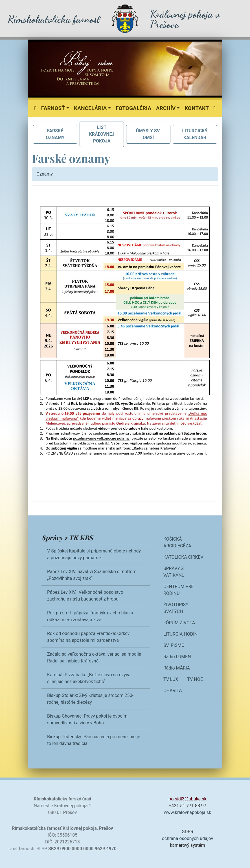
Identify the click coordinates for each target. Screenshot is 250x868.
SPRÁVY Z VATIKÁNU (174, 572)
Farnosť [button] (53, 108)
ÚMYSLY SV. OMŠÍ (148, 134)
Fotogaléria (133, 108)
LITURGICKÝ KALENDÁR (195, 134)
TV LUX (171, 679)
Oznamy (45, 174)
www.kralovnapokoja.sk (188, 812)
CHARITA (173, 691)
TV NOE (195, 679)
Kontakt (197, 108)
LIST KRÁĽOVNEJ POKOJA (102, 134)
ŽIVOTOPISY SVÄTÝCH (176, 608)
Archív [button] (166, 108)
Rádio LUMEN (177, 657)
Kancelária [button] (90, 108)
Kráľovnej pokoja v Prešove (185, 19)
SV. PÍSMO (174, 645)
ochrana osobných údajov (188, 838)
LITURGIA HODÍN (180, 634)
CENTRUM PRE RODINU (178, 590)
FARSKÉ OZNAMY (55, 134)
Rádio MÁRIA (177, 668)
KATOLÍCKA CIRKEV (183, 557)
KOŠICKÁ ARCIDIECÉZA (177, 542)
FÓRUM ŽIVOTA (179, 623)
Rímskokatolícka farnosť (54, 19)
